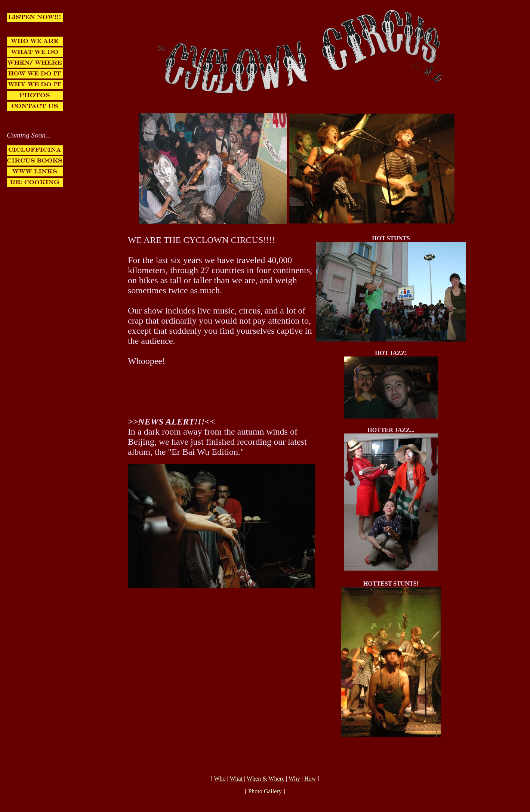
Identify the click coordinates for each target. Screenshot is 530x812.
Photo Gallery (265, 791)
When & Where (266, 779)
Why (294, 779)
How (310, 779)
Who (220, 779)
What (236, 779)
